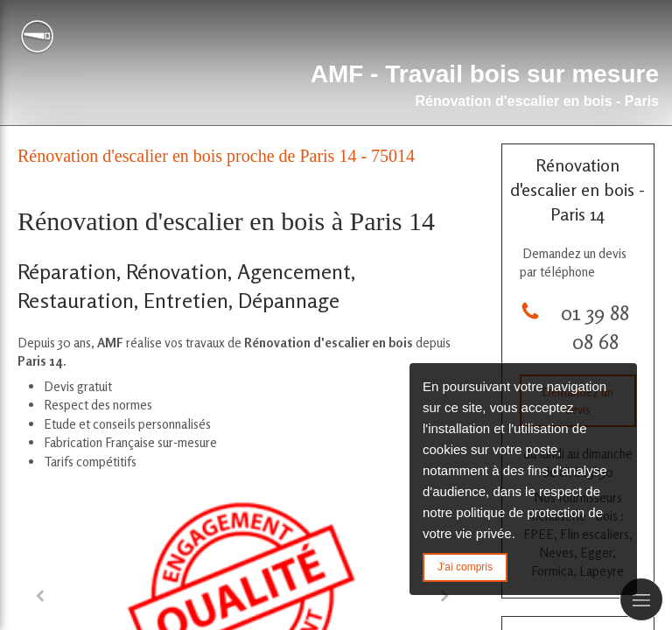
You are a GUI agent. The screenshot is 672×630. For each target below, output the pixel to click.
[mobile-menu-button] (641, 599)
